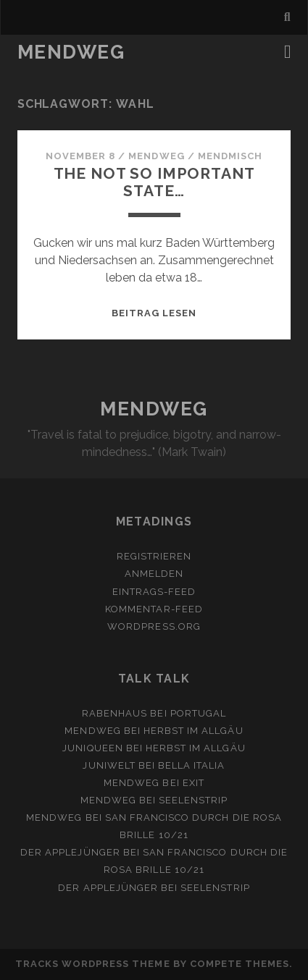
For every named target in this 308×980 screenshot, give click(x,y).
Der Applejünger (70, 852)
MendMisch (230, 156)
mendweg (156, 156)
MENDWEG (71, 52)
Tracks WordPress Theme (93, 964)
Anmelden (154, 574)
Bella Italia (192, 765)
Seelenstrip (193, 800)
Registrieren (154, 556)
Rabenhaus (115, 713)
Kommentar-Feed (154, 609)
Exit (193, 783)
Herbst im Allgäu (193, 731)
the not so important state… (154, 182)
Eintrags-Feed (154, 592)
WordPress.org (154, 626)
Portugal (198, 713)
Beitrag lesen (154, 313)
